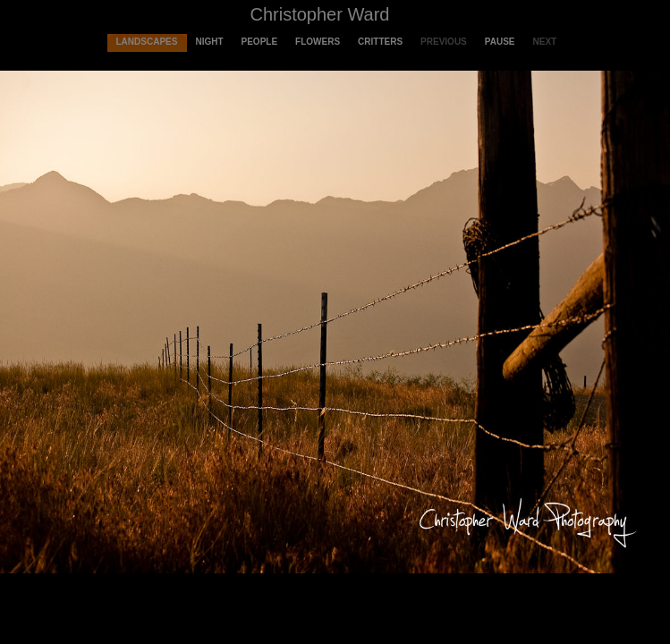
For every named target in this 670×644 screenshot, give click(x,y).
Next (545, 42)
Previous (444, 42)
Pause (500, 42)
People (260, 42)
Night (209, 42)
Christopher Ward (320, 14)
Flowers (318, 42)
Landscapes (147, 42)
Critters (380, 42)
